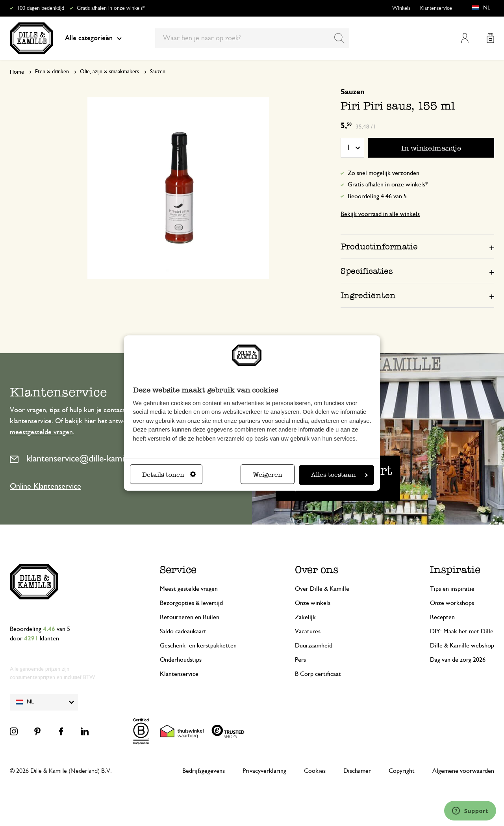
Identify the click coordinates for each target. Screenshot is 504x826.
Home (17, 72)
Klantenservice (436, 8)
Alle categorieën (93, 38)
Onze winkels (313, 603)
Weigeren (268, 475)
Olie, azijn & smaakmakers (109, 72)
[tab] (417, 246)
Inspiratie (455, 570)
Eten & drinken (52, 72)
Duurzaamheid (314, 646)
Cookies (315, 771)
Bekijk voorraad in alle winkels (380, 214)
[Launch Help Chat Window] (470, 811)
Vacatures (308, 631)
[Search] (339, 38)
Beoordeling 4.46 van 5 (377, 196)
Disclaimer (357, 771)
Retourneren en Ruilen (190, 617)
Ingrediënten (368, 295)
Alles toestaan (339, 475)
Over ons (317, 570)
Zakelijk (305, 617)
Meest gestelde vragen (189, 589)
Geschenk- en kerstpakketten (198, 646)
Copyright (402, 771)
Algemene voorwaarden (463, 771)
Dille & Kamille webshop (462, 646)
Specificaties (367, 271)
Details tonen (169, 475)
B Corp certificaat (318, 674)
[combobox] (252, 38)
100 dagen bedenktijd (41, 8)
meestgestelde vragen (41, 432)
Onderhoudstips (181, 660)
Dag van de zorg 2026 (458, 660)
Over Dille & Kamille (322, 589)
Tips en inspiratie (452, 589)
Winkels (401, 8)
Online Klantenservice (45, 486)
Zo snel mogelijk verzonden (384, 173)
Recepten (442, 617)
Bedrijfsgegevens (204, 771)
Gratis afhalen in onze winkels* (111, 8)
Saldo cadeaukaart (183, 631)
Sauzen (158, 72)
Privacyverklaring (264, 771)
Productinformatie (379, 246)
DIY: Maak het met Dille (462, 631)
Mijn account (465, 38)
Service (178, 570)
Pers (300, 660)
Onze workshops (452, 603)
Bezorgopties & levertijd (191, 603)
